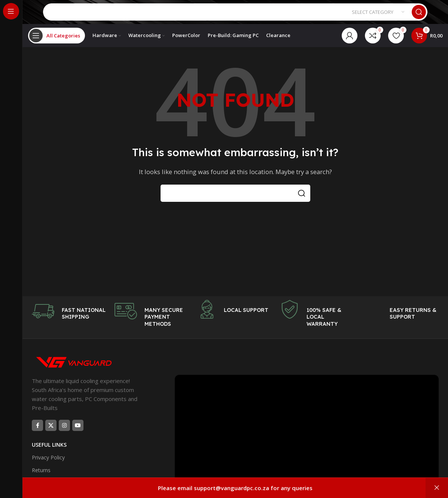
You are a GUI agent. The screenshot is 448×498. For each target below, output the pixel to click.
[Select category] (378, 15)
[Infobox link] (69, 320)
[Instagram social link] (64, 434)
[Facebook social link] (37, 434)
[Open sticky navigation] (57, 43)
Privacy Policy (48, 466)
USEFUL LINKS (49, 454)
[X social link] (51, 434)
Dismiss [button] (437, 488)
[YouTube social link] (78, 434)
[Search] (235, 15)
